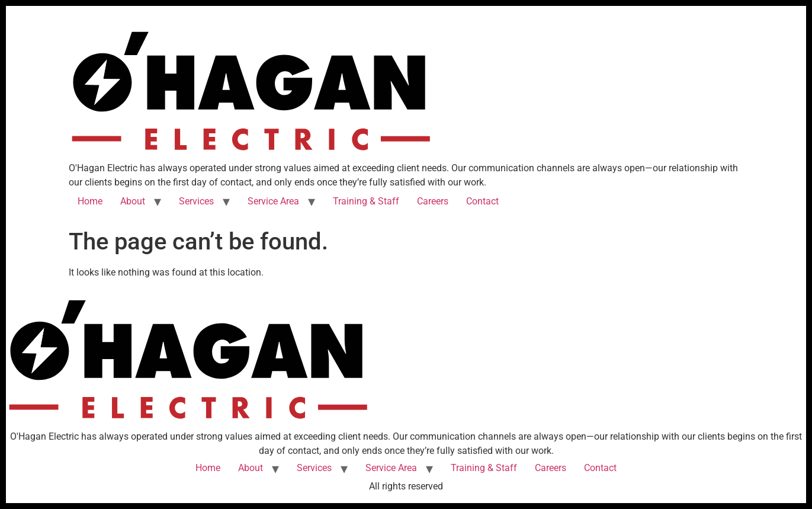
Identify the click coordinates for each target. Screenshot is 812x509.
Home (90, 201)
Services (196, 201)
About (133, 201)
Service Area (273, 201)
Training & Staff (366, 201)
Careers (433, 201)
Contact (482, 201)
